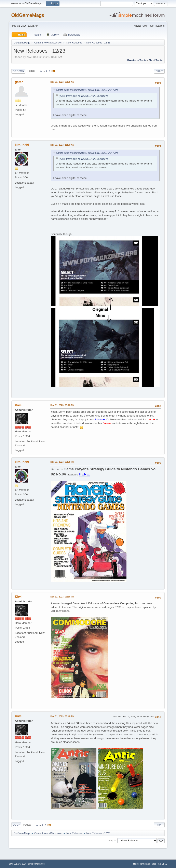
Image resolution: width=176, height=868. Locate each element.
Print (159, 71)
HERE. (84, 474)
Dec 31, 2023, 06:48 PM (62, 716)
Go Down (18, 71)
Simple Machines (36, 864)
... (44, 71)
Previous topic (137, 60)
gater (19, 82)
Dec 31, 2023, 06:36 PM (62, 597)
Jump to (112, 841)
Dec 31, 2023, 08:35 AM (62, 82)
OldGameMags (28, 15)
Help (135, 864)
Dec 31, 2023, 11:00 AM (62, 145)
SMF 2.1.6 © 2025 (18, 864)
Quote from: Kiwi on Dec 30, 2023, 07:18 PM (83, 96)
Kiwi (18, 405)
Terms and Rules (148, 864)
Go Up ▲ (163, 864)
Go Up (16, 825)
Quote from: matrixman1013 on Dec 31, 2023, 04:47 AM (87, 90)
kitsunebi (22, 145)
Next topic (156, 60)
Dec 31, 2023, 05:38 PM (62, 462)
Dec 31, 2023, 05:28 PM (62, 405)
